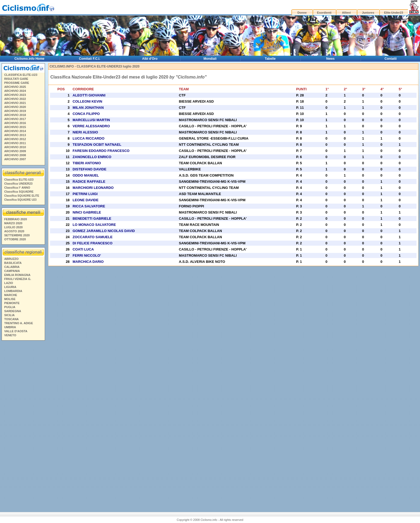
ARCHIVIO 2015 (15, 127)
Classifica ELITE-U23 (19, 180)
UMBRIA (10, 327)
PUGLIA (10, 307)
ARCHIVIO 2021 (15, 103)
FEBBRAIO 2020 (16, 219)
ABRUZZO (12, 259)
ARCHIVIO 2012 (15, 139)
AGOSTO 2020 (14, 231)
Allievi (346, 13)
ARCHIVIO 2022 (15, 99)
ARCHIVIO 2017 (15, 119)
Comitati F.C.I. (90, 59)
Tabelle (270, 59)
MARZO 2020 (13, 223)
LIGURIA (10, 287)
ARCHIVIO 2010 (15, 147)
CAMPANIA (12, 271)
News (330, 59)
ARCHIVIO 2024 (15, 91)
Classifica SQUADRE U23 (20, 200)
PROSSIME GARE (17, 83)
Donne (302, 13)
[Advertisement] (23, 424)
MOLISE (10, 299)
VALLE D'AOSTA (16, 331)
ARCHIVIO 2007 (15, 159)
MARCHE (11, 295)
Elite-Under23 (394, 13)
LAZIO (9, 283)
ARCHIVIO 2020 (15, 107)
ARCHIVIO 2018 (15, 115)
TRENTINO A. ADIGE (19, 323)
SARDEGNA (13, 311)
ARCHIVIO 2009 (15, 151)
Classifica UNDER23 (18, 184)
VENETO (10, 335)
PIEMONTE (12, 303)
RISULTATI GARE (16, 79)
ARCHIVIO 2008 (15, 155)
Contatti (391, 59)
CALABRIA (12, 267)
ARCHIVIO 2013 (15, 135)
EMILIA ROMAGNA (17, 275)
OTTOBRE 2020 (15, 239)
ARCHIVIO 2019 (15, 111)
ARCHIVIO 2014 (15, 131)
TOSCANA (12, 319)
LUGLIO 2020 (14, 227)
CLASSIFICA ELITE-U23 (21, 75)
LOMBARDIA (13, 291)
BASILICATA (13, 263)
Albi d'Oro (150, 59)
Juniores (368, 13)
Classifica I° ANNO (17, 188)
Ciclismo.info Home (29, 59)
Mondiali (210, 59)
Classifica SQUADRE (19, 192)
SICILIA (10, 315)
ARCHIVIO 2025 (15, 87)
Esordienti (324, 13)
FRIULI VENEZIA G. (18, 279)
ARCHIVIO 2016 (15, 123)
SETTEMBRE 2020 (17, 235)
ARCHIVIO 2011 (15, 143)
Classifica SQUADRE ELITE (22, 196)
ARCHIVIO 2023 (15, 95)
